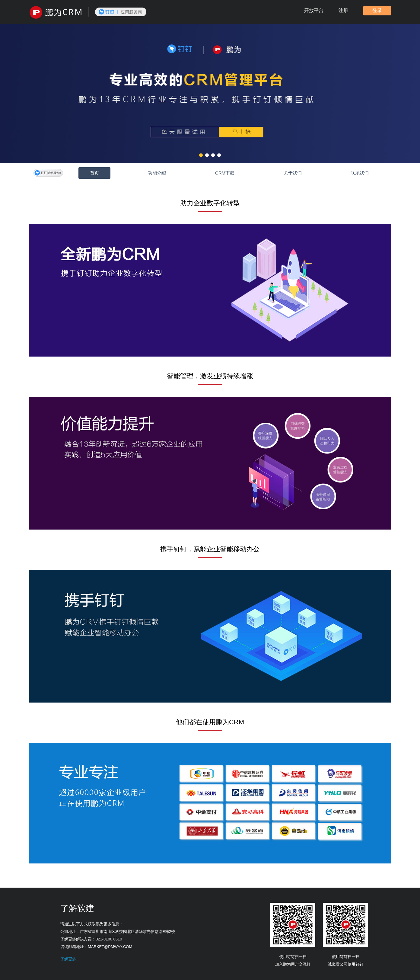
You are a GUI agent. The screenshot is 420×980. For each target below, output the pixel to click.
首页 (94, 173)
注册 (343, 10)
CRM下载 (225, 173)
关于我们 (293, 173)
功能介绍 (157, 173)
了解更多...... (72, 959)
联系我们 (360, 173)
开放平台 (314, 10)
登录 (377, 10)
